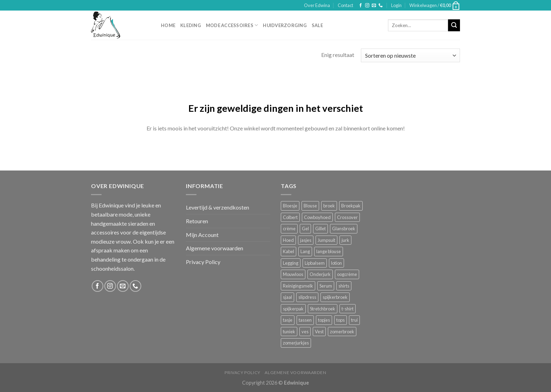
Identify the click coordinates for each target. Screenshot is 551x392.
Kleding (191, 25)
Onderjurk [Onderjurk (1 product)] (320, 274)
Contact (345, 5)
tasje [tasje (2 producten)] (288, 320)
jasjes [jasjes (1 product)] (306, 240)
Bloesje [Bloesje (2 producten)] (290, 206)
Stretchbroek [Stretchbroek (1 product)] (323, 309)
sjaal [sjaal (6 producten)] (287, 297)
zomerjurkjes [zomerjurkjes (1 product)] (296, 343)
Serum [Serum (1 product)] (326, 286)
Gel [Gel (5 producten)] (305, 229)
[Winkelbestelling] (410, 55)
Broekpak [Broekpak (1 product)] (351, 206)
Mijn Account (202, 235)
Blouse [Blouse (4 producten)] (310, 206)
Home (168, 25)
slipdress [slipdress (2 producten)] (307, 297)
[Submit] (454, 25)
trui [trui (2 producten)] (354, 320)
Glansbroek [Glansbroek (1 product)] (344, 229)
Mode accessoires (232, 25)
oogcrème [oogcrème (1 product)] (347, 274)
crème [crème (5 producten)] (289, 229)
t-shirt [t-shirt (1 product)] (348, 309)
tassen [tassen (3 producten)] (305, 320)
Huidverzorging (285, 25)
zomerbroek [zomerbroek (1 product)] (342, 332)
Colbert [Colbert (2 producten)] (290, 217)
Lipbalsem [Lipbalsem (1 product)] (315, 263)
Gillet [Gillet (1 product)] (320, 229)
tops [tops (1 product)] (341, 320)
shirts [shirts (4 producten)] (344, 286)
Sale (317, 25)
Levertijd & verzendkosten (218, 207)
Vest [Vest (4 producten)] (319, 332)
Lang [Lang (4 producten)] (305, 251)
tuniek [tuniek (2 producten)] (289, 332)
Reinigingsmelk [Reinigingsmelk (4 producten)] (298, 286)
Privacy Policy (203, 262)
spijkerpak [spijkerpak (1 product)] (293, 309)
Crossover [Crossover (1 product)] (347, 217)
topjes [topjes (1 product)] (324, 320)
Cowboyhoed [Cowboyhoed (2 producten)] (317, 217)
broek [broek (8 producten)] (329, 206)
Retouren (197, 221)
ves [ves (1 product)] (305, 332)
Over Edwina (317, 5)
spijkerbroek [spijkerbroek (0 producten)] (335, 297)
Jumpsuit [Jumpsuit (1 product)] (326, 240)
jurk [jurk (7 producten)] (345, 240)
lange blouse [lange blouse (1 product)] (329, 251)
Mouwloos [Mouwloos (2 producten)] (293, 274)
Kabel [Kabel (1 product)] (289, 251)
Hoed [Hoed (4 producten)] (288, 240)
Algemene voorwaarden (215, 248)
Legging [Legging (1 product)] (291, 263)
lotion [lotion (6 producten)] (336, 263)
